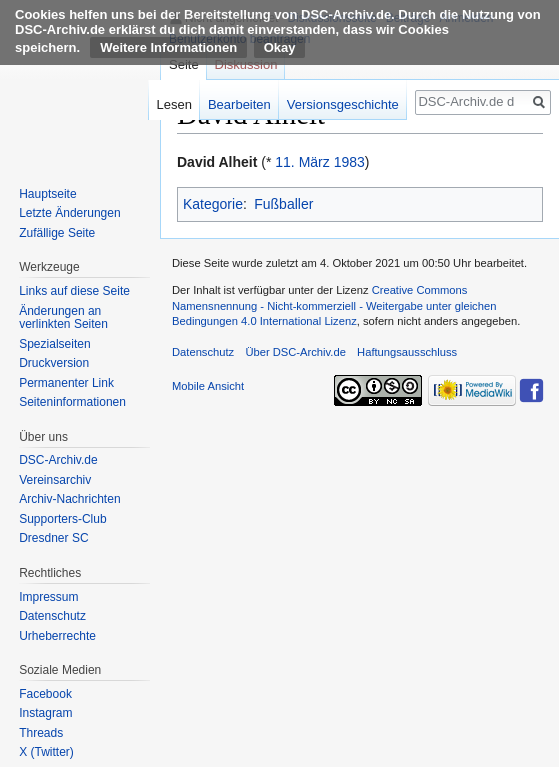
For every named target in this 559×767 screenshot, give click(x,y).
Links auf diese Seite (74, 291)
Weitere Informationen (168, 47)
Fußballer (283, 204)
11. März (302, 162)
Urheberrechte (57, 636)
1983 (349, 162)
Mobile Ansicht (208, 386)
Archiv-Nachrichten (69, 499)
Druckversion (54, 363)
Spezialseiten (54, 344)
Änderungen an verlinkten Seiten (63, 318)
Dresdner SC (53, 538)
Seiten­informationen (72, 402)
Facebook (45, 694)
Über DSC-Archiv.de (295, 352)
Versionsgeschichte (343, 104)
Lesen (174, 104)
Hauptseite (47, 194)
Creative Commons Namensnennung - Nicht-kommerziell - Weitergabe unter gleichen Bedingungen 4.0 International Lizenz (334, 305)
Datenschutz (52, 616)
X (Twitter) (46, 752)
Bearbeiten (239, 104)
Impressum (48, 597)
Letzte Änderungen (69, 213)
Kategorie (213, 204)
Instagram (45, 713)
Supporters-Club (62, 519)
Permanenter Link (66, 383)
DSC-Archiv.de (58, 460)
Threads (41, 733)
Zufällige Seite (57, 233)
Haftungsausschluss (407, 352)
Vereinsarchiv (55, 480)
